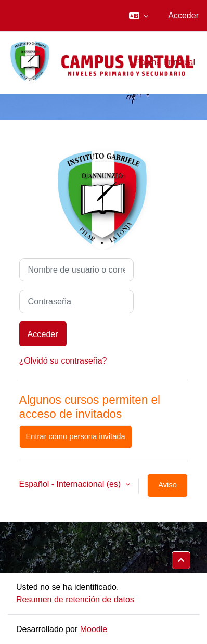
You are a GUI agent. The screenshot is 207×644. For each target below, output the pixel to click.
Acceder (183, 15)
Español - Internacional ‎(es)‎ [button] (71, 484)
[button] (139, 16)
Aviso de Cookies (168, 489)
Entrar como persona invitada (76, 436)
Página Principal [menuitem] (165, 62)
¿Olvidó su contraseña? (63, 361)
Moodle (94, 629)
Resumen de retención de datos (75, 600)
